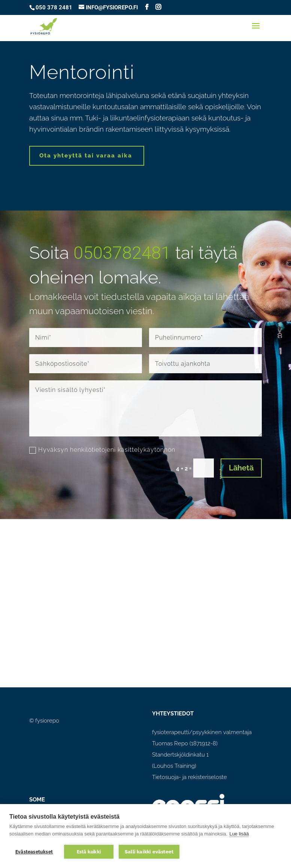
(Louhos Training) (174, 766)
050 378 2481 (54, 7)
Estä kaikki (89, 852)
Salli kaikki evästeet (149, 852)
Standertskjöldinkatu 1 (180, 755)
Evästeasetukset (34, 852)
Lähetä (241, 468)
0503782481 (122, 253)
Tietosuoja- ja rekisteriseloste (190, 777)
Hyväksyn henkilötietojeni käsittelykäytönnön (102, 450)
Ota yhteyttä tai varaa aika (86, 156)
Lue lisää (239, 834)
